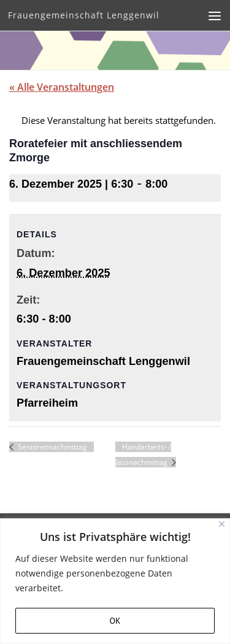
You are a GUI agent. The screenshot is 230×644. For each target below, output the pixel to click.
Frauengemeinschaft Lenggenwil (84, 15)
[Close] (222, 524)
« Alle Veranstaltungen (62, 87)
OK (115, 621)
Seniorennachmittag (52, 447)
